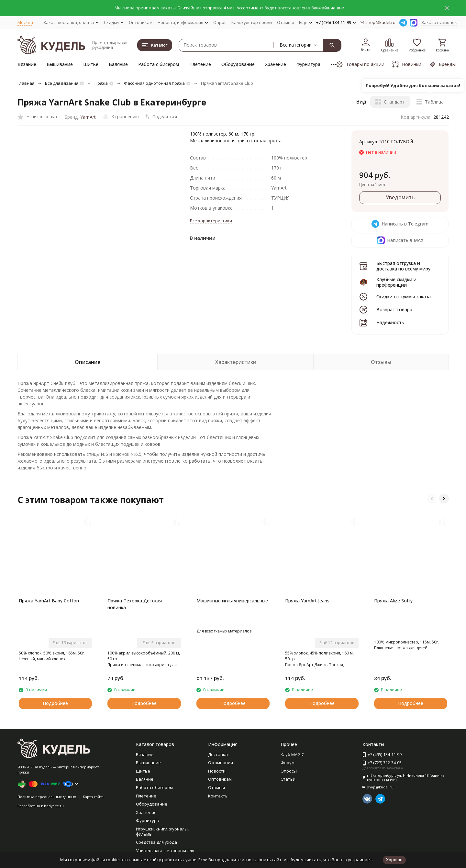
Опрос (220, 22)
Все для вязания (62, 83)
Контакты (218, 796)
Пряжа (101, 83)
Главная (26, 83)
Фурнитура (308, 64)
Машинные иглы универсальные (232, 601)
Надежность (390, 322)
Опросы (289, 771)
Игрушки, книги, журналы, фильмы (162, 831)
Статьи (288, 779)
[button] (432, 499)
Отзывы (285, 22)
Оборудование (238, 64)
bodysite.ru (54, 806)
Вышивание (60, 64)
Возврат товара (394, 309)
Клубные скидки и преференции (396, 282)
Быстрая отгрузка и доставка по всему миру (403, 266)
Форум (288, 763)
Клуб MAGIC (292, 754)
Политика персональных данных (47, 797)
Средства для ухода (156, 842)
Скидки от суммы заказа (404, 297)
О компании (221, 763)
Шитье (91, 64)
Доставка (218, 754)
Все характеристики (211, 221)
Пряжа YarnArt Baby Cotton (49, 601)
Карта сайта (93, 797)
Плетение (200, 64)
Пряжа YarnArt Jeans (307, 601)
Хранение (276, 64)
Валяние (118, 64)
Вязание (27, 64)
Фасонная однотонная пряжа (154, 83)
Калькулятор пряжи (252, 22)
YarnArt (88, 117)
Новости (217, 771)
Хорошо (394, 860)
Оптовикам (141, 22)
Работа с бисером (159, 64)
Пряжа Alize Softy (393, 601)
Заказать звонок (439, 22)
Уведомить (400, 197)
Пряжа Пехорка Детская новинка (135, 604)
